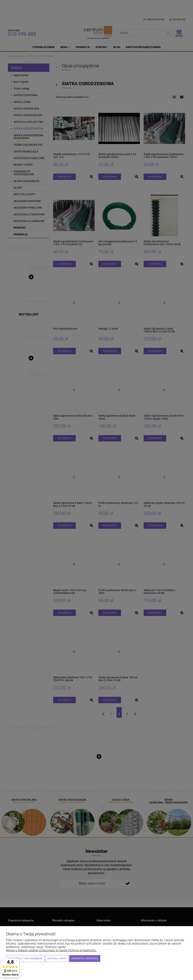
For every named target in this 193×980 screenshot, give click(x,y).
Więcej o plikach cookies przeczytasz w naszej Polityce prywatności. (51, 950)
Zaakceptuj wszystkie (85, 959)
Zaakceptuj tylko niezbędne (25, 959)
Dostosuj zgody (57, 959)
